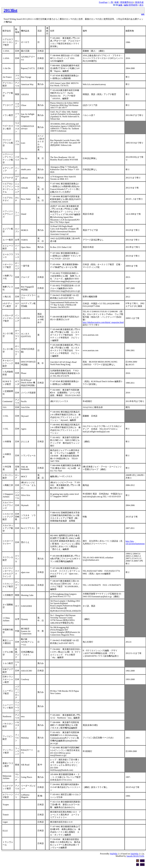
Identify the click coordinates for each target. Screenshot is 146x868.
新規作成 (139, 2)
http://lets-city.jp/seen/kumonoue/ (135, 542)
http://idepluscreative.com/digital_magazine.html (103, 322)
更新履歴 (124, 2)
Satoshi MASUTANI (135, 856)
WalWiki (114, 854)
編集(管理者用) (131, 5)
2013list (11, 10)
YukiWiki (134, 854)
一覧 (111, 2)
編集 (120, 5)
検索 (117, 2)
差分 (141, 5)
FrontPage (103, 2)
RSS (131, 2)
